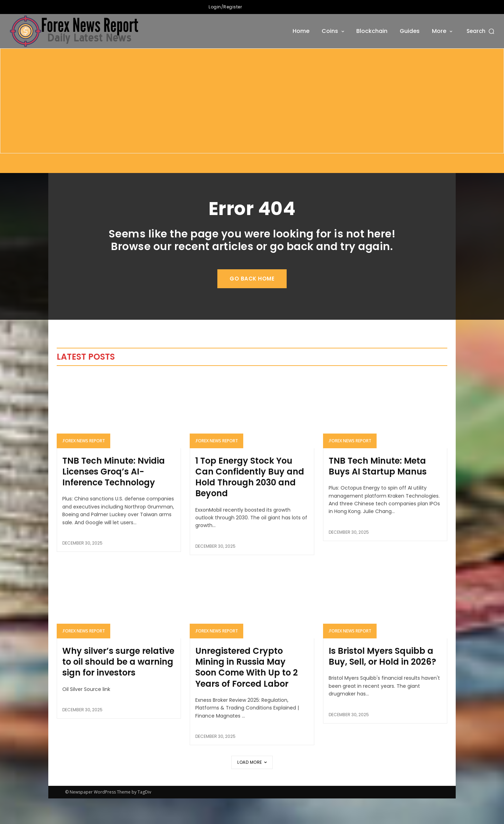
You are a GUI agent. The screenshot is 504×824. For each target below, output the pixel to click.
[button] (481, 31)
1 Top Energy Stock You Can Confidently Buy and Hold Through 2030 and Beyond (250, 503)
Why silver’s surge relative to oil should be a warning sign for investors (118, 687)
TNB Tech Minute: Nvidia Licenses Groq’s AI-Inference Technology (114, 497)
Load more (252, 788)
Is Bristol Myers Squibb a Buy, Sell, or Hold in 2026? (382, 682)
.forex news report (83, 466)
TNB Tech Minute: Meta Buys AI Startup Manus (378, 492)
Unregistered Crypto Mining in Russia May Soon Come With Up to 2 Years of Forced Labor (247, 693)
